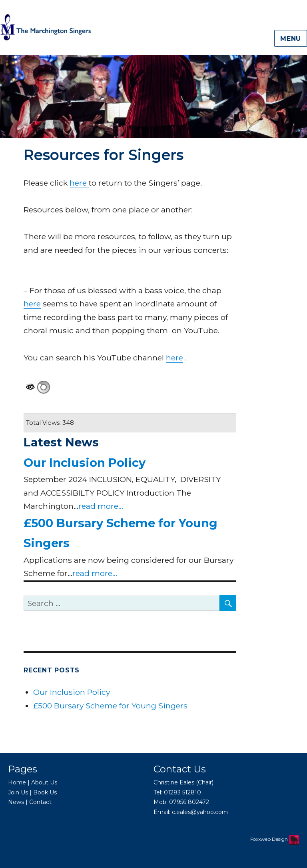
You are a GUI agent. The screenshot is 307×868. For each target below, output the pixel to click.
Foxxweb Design (270, 839)
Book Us (45, 792)
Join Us (18, 792)
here (32, 304)
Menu (291, 39)
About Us (44, 782)
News (16, 802)
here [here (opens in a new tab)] (79, 183)
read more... (101, 506)
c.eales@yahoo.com (200, 812)
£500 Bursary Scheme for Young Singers (110, 706)
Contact (40, 802)
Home (17, 782)
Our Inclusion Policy (85, 463)
